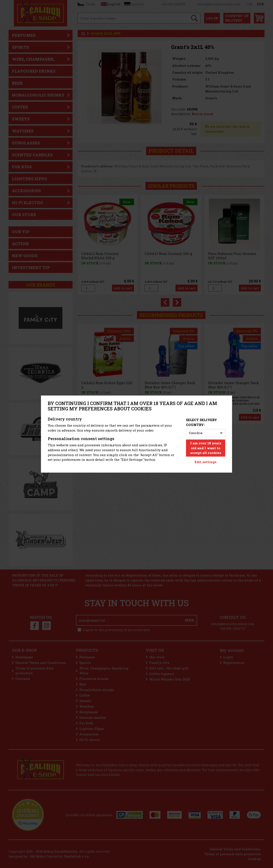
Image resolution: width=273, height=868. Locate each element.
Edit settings (206, 462)
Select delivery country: (202, 422)
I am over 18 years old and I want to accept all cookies (206, 448)
